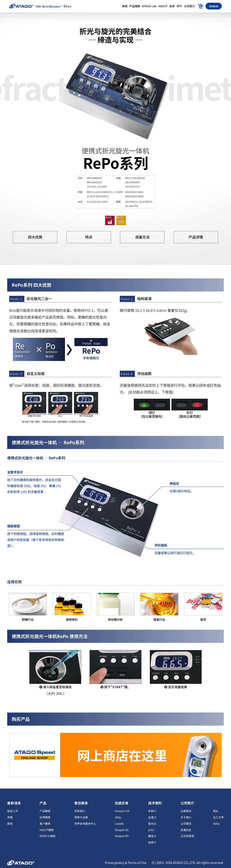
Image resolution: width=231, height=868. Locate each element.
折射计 (152, 811)
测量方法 (142, 237)
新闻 (10, 823)
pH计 (151, 830)
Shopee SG (122, 830)
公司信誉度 (187, 836)
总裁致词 (186, 811)
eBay (118, 817)
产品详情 (196, 237)
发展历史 (186, 830)
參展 (10, 817)
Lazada (119, 823)
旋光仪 (152, 823)
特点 (89, 237)
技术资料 (155, 803)
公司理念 (186, 823)
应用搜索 (45, 817)
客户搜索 (45, 823)
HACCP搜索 (46, 830)
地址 (216, 811)
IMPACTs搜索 (47, 836)
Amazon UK (122, 811)
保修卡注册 (81, 817)
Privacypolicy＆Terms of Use (126, 863)
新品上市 (13, 811)
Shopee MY (122, 836)
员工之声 (218, 817)
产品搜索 (45, 811)
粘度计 (152, 842)
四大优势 (35, 237)
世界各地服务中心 (85, 823)
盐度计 (152, 817)
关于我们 (186, 817)
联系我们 (80, 811)
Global (214, 6)
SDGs (216, 823)
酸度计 (152, 836)
